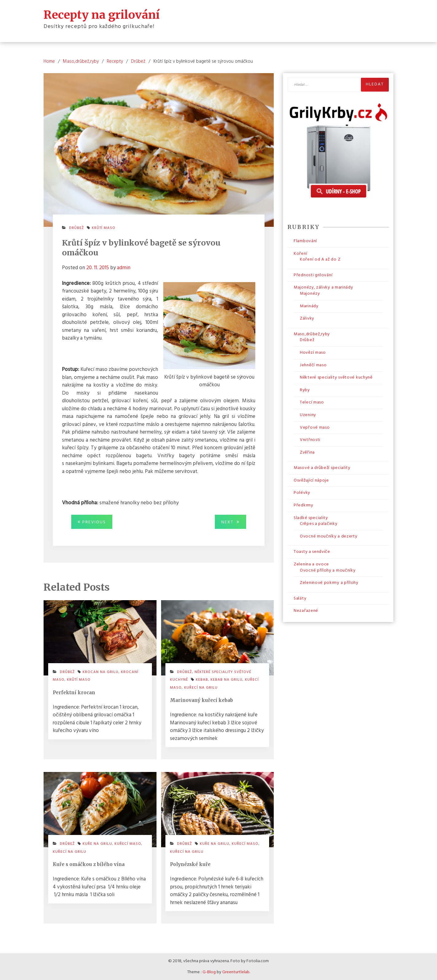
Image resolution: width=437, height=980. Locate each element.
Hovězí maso (313, 353)
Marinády (309, 306)
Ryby (305, 390)
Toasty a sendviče (312, 552)
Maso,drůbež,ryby (312, 334)
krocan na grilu (101, 672)
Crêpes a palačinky (319, 524)
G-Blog (209, 972)
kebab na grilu (226, 680)
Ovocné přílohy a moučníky (328, 571)
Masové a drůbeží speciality (322, 468)
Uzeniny (308, 415)
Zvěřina (307, 453)
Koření (300, 254)
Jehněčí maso (313, 365)
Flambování (305, 241)
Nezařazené (306, 611)
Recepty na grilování (102, 15)
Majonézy (310, 294)
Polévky (302, 493)
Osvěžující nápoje (311, 480)
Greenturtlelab (236, 972)
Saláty (300, 598)
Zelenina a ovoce (311, 564)
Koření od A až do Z (320, 260)
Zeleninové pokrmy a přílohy (329, 583)
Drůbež (77, 228)
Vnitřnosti (310, 440)
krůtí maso (104, 228)
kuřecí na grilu (201, 688)
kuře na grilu (97, 844)
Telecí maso (312, 402)
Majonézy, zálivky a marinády (323, 287)
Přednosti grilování (313, 275)
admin (124, 268)
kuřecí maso (128, 844)
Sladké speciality (311, 518)
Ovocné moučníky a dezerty (329, 536)
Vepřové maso (315, 428)
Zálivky (307, 319)
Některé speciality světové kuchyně (336, 378)
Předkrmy (304, 505)
